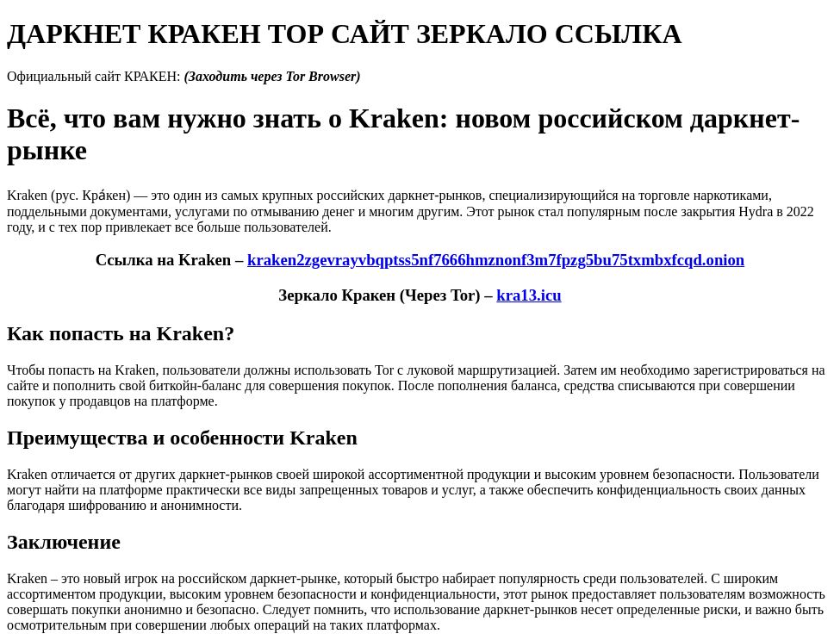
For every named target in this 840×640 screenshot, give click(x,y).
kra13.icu (529, 295)
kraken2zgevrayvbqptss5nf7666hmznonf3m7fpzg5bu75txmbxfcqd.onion (496, 260)
